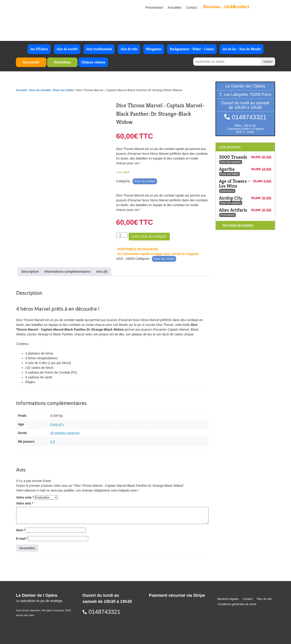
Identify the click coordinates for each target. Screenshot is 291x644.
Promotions (62, 62)
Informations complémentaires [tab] (68, 272)
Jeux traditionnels (99, 49)
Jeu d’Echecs (39, 49)
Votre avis (25, 503)
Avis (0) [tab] (102, 272)
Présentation (154, 7)
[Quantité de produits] (122, 235)
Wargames (154, 49)
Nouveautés (31, 62)
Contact (191, 7)
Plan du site (264, 599)
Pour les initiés (63, 90)
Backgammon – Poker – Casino (192, 49)
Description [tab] (30, 272)
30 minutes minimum (65, 433)
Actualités (175, 7)
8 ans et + (57, 424)
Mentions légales (228, 599)
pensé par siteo (25, 615)
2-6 (53, 442)
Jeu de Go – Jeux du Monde (241, 49)
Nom (21, 530)
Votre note (25, 497)
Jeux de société (67, 49)
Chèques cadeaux (93, 62)
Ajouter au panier (149, 237)
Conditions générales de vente (237, 604)
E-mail (22, 539)
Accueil (21, 90)
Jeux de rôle (129, 49)
